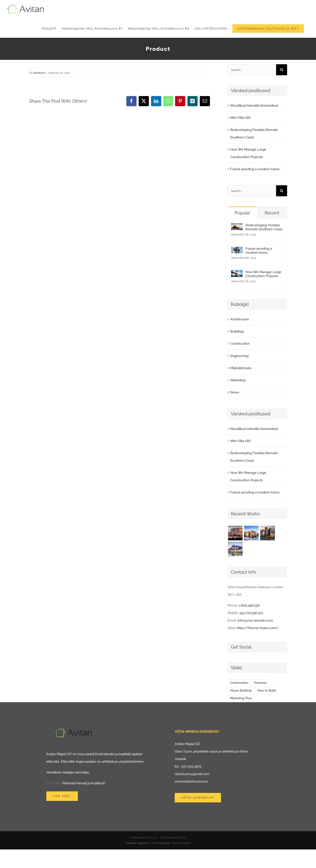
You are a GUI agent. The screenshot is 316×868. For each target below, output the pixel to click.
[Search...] (252, 70)
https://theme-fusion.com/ (258, 628)
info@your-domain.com (255, 620)
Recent (272, 213)
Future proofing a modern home (255, 169)
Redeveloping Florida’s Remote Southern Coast (264, 227)
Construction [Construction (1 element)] (239, 683)
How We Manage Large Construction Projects (263, 274)
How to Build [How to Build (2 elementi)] (267, 690)
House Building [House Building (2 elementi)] (241, 690)
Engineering (239, 356)
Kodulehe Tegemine (137, 843)
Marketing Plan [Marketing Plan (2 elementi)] (241, 698)
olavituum (39, 73)
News (235, 392)
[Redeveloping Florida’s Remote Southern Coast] (237, 227)
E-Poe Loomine (161, 843)
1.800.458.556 (249, 605)
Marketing (238, 380)
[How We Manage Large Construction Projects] (237, 274)
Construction (240, 344)
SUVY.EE (53, 783)
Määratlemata (241, 368)
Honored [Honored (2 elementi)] (260, 683)
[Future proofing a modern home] (237, 250)
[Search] (282, 70)
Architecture (240, 319)
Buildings (237, 331)
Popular (242, 213)
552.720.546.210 (251, 613)
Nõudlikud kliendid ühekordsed (254, 106)
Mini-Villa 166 (240, 118)
